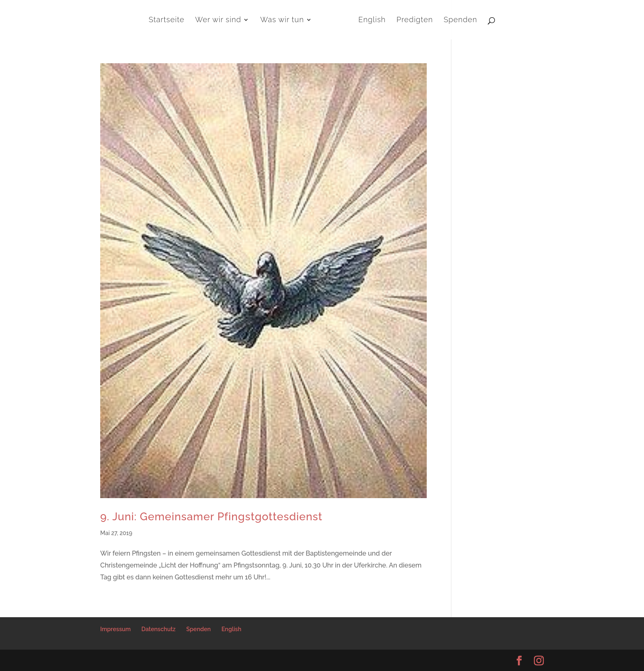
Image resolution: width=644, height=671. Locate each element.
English (372, 20)
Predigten (415, 20)
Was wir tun (282, 20)
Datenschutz (158, 629)
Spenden (460, 20)
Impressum (115, 629)
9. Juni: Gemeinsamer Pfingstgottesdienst (211, 517)
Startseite (167, 20)
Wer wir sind (218, 20)
